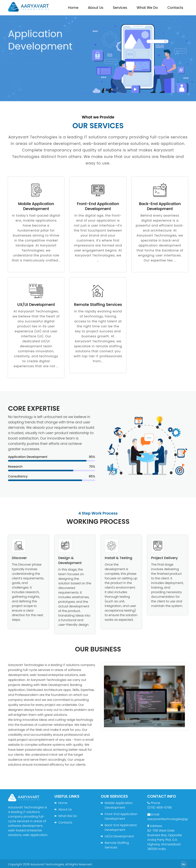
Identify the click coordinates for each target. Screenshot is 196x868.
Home (73, 8)
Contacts (175, 8)
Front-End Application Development (121, 816)
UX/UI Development (119, 836)
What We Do (147, 8)
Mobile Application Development (119, 805)
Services (120, 8)
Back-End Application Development (121, 827)
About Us (96, 8)
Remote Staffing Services (117, 845)
